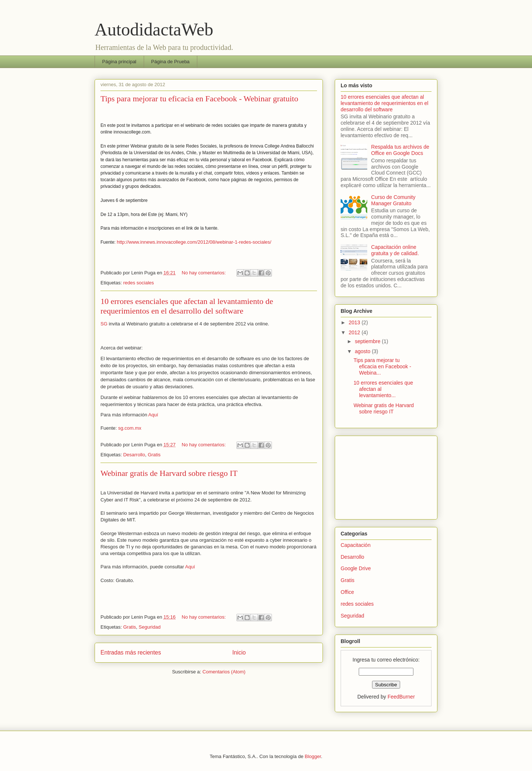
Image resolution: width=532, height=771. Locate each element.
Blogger (313, 756)
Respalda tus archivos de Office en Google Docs (400, 150)
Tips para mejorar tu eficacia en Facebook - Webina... (382, 366)
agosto (363, 351)
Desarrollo (134, 455)
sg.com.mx (130, 428)
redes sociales (138, 283)
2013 (355, 322)
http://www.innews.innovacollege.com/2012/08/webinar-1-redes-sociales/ (194, 242)
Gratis (154, 455)
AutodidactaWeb (154, 29)
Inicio (239, 652)
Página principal (120, 62)
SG (104, 324)
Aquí (153, 415)
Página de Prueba (170, 62)
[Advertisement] (378, 476)
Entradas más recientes (131, 652)
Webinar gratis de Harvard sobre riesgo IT (169, 473)
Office (347, 592)
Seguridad (149, 627)
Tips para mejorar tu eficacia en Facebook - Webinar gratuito (199, 99)
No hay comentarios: (204, 273)
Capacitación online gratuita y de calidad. (395, 250)
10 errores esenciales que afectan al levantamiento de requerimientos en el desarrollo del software (187, 306)
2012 (355, 332)
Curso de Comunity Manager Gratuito (393, 200)
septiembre (368, 341)
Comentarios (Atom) (224, 672)
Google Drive (356, 568)
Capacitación (356, 545)
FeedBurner (401, 697)
